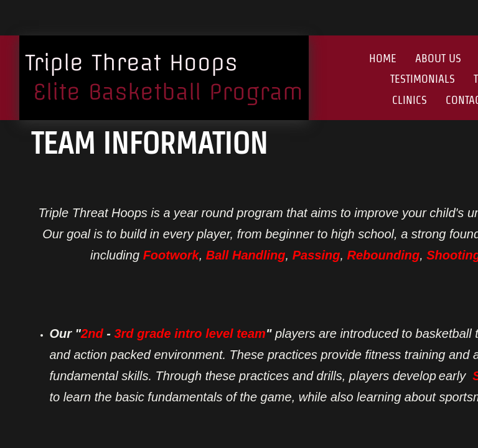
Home (383, 58)
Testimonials (423, 79)
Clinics (410, 100)
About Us (438, 58)
